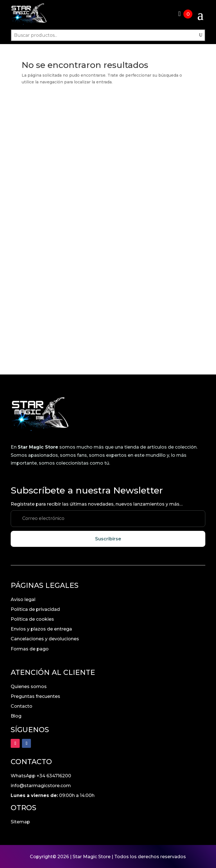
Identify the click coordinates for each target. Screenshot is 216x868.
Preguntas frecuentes (35, 695)
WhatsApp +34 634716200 (41, 775)
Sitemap (20, 821)
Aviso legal (23, 599)
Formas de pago (30, 648)
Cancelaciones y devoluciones (45, 638)
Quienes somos (29, 686)
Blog (16, 715)
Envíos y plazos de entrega (41, 628)
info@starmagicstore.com (41, 785)
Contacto (22, 706)
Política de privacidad (35, 608)
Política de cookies (32, 619)
